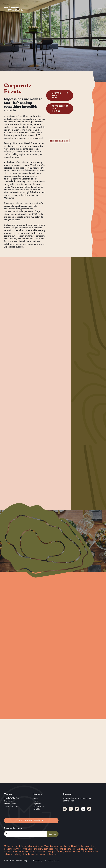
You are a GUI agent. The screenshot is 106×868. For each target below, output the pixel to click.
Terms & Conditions (54, 861)
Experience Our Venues (58, 109)
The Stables (8, 801)
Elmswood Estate (10, 804)
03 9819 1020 (68, 801)
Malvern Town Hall (11, 806)
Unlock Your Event (56, 95)
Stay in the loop (13, 828)
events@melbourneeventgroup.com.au (77, 798)
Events (36, 801)
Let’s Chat (37, 809)
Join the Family (39, 806)
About (36, 798)
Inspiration (37, 804)
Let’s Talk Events (31, 821)
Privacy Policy (37, 861)
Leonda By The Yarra (12, 798)
